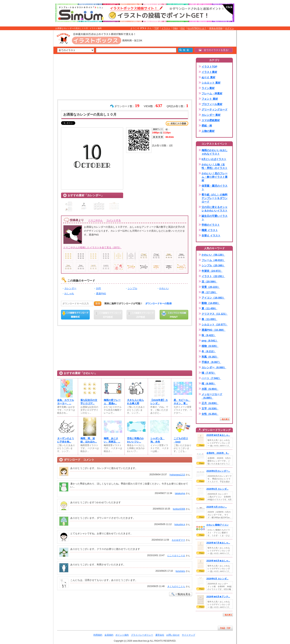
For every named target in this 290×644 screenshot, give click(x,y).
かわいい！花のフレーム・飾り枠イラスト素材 (215, 177)
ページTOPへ (225, 628)
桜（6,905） (209, 384)
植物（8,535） (210, 346)
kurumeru (180, 571)
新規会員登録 (216, 28)
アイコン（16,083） (213, 298)
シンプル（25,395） (213, 265)
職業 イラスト (210, 230)
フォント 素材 (210, 99)
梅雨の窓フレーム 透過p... (112, 402)
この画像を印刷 (174, 315)
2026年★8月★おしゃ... (218, 561)
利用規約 (98, 635)
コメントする (114, 220)
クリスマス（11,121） (215, 314)
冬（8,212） (209, 351)
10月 (98, 288)
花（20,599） (209, 282)
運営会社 (160, 635)
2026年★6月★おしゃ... (218, 435)
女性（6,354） (210, 414)
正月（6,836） (210, 403)
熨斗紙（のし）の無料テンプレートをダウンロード (215, 198)
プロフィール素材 (212, 104)
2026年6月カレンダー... (218, 471)
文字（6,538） (210, 408)
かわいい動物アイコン (217, 525)
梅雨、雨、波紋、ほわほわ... (89, 440)
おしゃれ (69, 294)
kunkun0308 (179, 509)
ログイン (230, 28)
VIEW (200, 445)
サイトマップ (188, 635)
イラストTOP (209, 67)
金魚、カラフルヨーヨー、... (66, 402)
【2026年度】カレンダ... (159, 402)
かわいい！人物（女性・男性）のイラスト (215, 166)
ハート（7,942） (211, 378)
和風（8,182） (210, 357)
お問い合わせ (173, 635)
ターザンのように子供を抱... (66, 440)
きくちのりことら (176, 586)
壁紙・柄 (207, 126)
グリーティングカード (215, 110)
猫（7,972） (209, 373)
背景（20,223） (211, 287)
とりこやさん (95, 220)
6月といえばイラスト (214, 159)
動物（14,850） (211, 303)
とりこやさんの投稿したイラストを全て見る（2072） (92, 247)
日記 (183, 28)
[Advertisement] (36, 88)
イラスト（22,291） (213, 276)
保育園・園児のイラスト (215, 188)
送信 (98, 303)
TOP (157, 28)
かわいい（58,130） (213, 255)
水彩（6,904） (210, 389)
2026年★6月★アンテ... (218, 597)
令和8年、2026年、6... (218, 453)
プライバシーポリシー (142, 635)
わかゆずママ (178, 540)
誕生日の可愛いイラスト (215, 218)
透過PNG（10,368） (214, 330)
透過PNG (101, 294)
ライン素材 (208, 88)
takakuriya (180, 493)
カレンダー (70, 288)
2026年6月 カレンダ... (217, 489)
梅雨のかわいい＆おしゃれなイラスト (215, 152)
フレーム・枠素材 (212, 93)
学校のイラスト (211, 225)
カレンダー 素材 (211, 115)
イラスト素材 (209, 72)
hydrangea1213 (177, 475)
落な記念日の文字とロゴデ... (89, 402)
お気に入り (177, 123)
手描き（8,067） (211, 362)
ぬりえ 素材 (208, 77)
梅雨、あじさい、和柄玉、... (112, 440)
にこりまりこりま (176, 556)
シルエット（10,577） (215, 324)
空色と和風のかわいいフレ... (135, 440)
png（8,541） (210, 341)
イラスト (166, 28)
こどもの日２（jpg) (181, 440)
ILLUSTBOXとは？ (197, 28)
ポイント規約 (122, 635)
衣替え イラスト (211, 236)
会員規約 (109, 635)
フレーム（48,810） (213, 260)
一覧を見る (225, 419)
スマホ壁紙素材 (211, 120)
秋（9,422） (209, 335)
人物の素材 (208, 131)
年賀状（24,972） (212, 271)
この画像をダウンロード (75, 315)
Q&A (176, 28)
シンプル (132, 288)
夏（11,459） (209, 308)
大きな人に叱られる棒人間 (135, 402)
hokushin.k (180, 524)
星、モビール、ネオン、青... (182, 402)
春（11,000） (209, 319)
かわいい (164, 288)
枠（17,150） (209, 292)
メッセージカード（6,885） (212, 396)
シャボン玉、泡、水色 (158, 440)
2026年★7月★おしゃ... (218, 543)
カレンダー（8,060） (214, 367)
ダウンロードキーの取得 (158, 303)
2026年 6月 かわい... (217, 507)
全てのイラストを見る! (214, 50)
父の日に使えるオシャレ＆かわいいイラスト (215, 209)
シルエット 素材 (211, 83)
